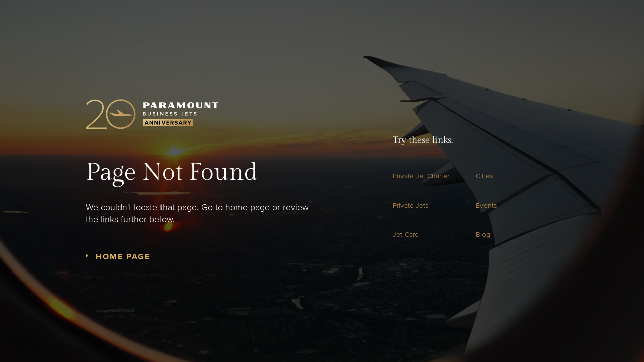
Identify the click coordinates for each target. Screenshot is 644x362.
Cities (484, 176)
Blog (483, 235)
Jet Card (406, 235)
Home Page (123, 257)
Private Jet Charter (421, 176)
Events (486, 205)
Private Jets (411, 205)
